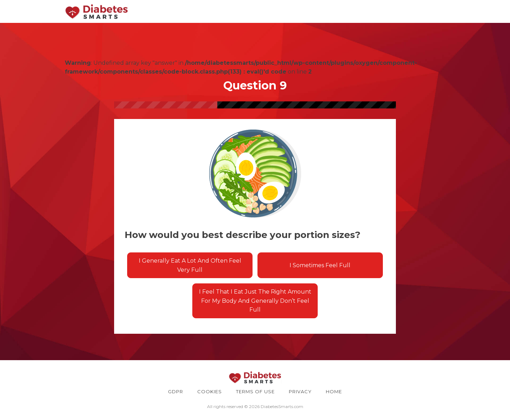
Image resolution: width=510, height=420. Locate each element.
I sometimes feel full (320, 265)
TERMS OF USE (255, 391)
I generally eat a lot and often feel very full (190, 265)
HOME (334, 391)
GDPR (176, 391)
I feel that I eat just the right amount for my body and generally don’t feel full (255, 301)
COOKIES (210, 391)
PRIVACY (300, 391)
